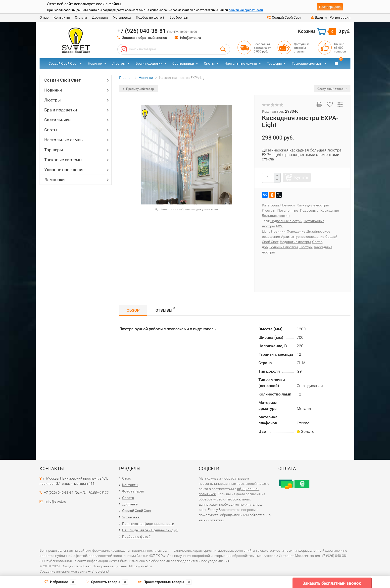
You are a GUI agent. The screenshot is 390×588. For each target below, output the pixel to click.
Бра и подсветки (149, 63)
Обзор (133, 310)
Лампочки (54, 180)
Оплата (81, 17)
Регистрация (340, 17)
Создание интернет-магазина (63, 571)
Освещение (296, 231)
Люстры (119, 63)
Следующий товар (332, 89)
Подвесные (309, 210)
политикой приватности (246, 10)
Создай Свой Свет (284, 17)
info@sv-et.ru (191, 38)
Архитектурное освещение (303, 237)
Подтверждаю (330, 7)
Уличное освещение (64, 170)
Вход (317, 17)
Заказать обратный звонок (145, 38)
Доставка (100, 17)
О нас (44, 17)
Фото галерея (133, 491)
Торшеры (274, 63)
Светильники (183, 63)
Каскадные (330, 210)
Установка (122, 17)
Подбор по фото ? (150, 17)
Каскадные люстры (313, 205)
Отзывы (165, 310)
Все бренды (179, 17)
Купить (301, 177)
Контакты (62, 17)
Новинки (95, 63)
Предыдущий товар (138, 89)
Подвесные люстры (286, 221)
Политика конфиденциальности (148, 524)
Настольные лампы (241, 63)
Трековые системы (307, 63)
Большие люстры (276, 216)
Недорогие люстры (295, 242)
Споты (209, 63)
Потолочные (288, 210)
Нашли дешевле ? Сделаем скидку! (150, 530)
